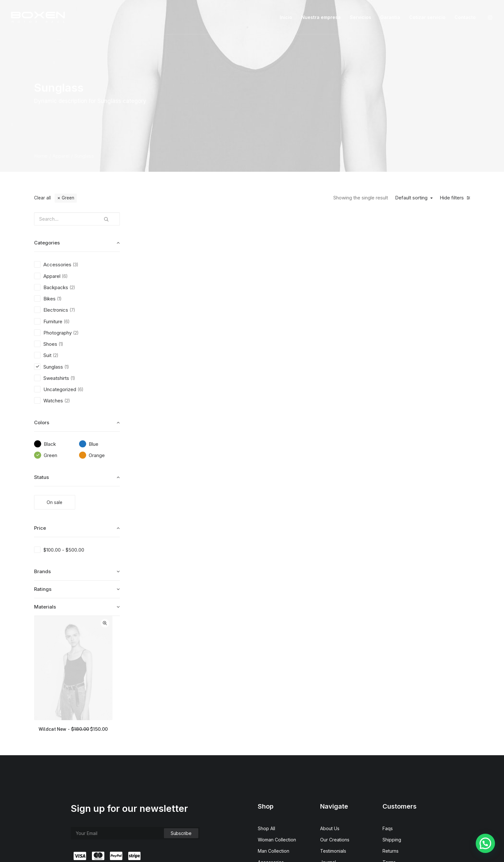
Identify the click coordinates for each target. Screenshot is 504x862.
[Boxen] (38, 17)
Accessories (271, 740)
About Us (330, 706)
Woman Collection (277, 718)
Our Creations (335, 718)
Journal (328, 740)
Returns (391, 729)
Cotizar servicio (427, 17)
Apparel (61, 156)
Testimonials (333, 729)
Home (41, 156)
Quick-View (213, 220)
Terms (389, 740)
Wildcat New (182, 324)
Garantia (390, 17)
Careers (329, 752)
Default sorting (411, 198)
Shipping (392, 718)
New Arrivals (271, 752)
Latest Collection (275, 763)
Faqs (388, 706)
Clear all (42, 198)
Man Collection (274, 729)
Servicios (360, 17)
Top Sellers (270, 785)
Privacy (390, 752)
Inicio (286, 17)
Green (68, 198)
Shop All (266, 706)
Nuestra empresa (321, 17)
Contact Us (332, 763)
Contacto (465, 17)
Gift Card (267, 774)
